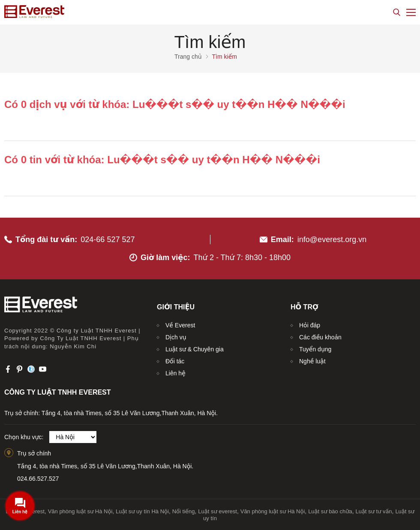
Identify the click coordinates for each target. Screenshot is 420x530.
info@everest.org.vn (332, 240)
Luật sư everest (217, 511)
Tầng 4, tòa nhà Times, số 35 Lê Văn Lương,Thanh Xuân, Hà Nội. (105, 466)
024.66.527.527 (38, 479)
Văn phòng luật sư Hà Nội (80, 511)
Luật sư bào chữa (330, 511)
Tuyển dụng (315, 349)
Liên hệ (175, 373)
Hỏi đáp (310, 325)
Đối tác (175, 361)
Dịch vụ (176, 337)
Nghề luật (312, 361)
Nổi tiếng (184, 511)
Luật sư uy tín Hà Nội (142, 511)
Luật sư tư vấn (373, 511)
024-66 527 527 (108, 240)
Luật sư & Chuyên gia (195, 349)
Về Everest (180, 325)
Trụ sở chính (34, 453)
